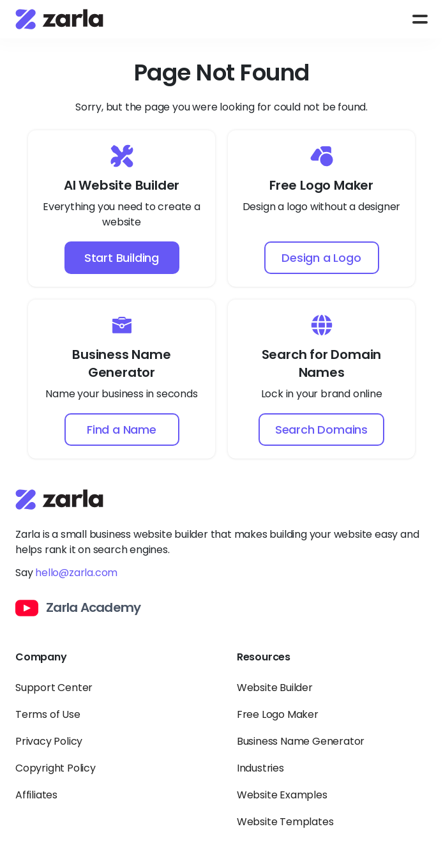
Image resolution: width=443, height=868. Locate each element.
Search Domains (321, 430)
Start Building (122, 258)
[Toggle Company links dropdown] (111, 665)
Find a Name (122, 430)
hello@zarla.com (76, 573)
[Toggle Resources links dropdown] (332, 665)
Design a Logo (321, 258)
